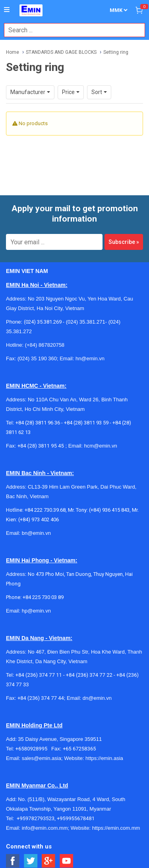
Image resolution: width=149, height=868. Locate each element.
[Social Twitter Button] (31, 861)
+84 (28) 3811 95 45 (41, 446)
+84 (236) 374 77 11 (39, 675)
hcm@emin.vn (100, 446)
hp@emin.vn (36, 611)
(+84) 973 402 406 (39, 519)
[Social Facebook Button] (13, 861)
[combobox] (70, 30)
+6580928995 (33, 749)
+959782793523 (36, 818)
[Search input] (70, 30)
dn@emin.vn (97, 698)
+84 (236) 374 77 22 (89, 675)
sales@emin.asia (42, 758)
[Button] (7, 10)
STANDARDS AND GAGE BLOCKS (61, 52)
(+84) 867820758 (45, 345)
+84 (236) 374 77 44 (41, 698)
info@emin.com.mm (45, 828)
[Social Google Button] (49, 861)
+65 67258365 (79, 749)
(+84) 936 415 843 (109, 510)
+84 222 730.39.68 (45, 510)
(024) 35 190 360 (37, 358)
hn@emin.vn (90, 358)
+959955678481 (76, 818)
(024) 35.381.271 (86, 322)
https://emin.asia (104, 758)
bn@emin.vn (36, 533)
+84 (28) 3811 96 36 (38, 423)
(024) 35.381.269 (43, 322)
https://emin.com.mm (116, 828)
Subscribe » (124, 242)
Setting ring (116, 52)
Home (13, 52)
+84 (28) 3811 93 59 (86, 423)
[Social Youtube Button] (67, 861)
